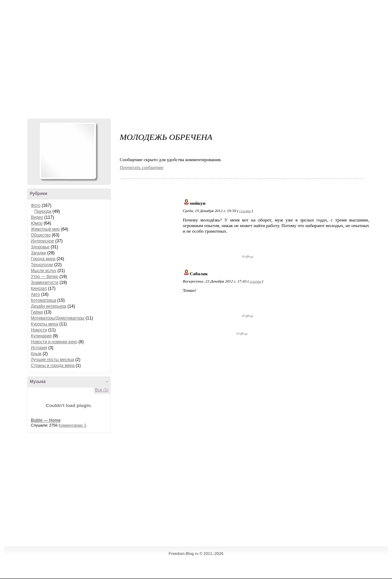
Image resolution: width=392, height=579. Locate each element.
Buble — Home (46, 420)
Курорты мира (45, 324)
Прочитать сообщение (142, 167)
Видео (37, 217)
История (39, 348)
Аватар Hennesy (68, 151)
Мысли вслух (44, 271)
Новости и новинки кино (54, 342)
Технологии (42, 265)
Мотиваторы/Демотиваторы (58, 318)
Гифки (37, 312)
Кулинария (41, 336)
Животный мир (45, 229)
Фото (36, 205)
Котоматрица (44, 300)
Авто (36, 294)
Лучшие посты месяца (53, 360)
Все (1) (102, 390)
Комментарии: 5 (72, 425)
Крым (36, 354)
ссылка (245, 211)
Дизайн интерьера (49, 306)
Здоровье (40, 247)
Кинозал (39, 288)
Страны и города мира (53, 366)
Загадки (39, 253)
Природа (43, 211)
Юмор (37, 223)
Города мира (43, 259)
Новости (39, 330)
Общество (41, 235)
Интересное (43, 241)
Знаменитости (45, 283)
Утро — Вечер (45, 277)
